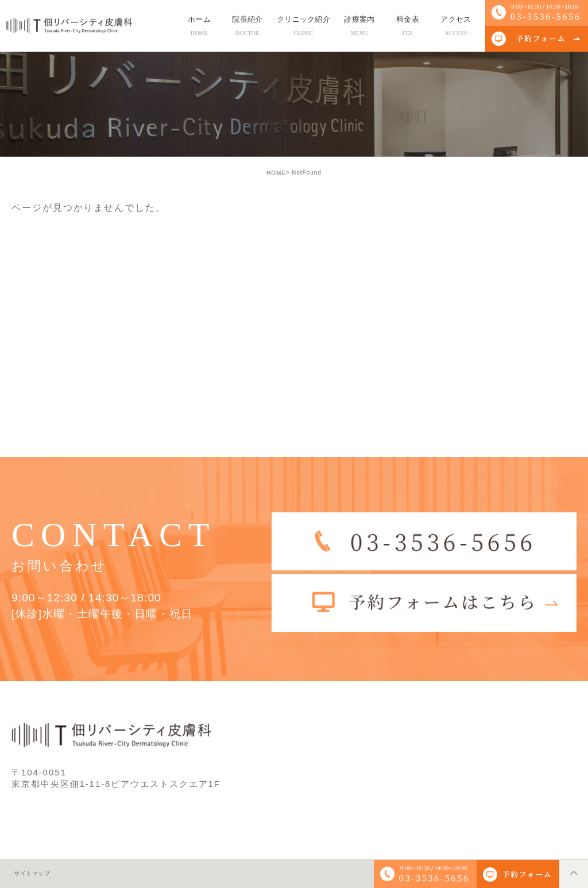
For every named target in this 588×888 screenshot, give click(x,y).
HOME (276, 173)
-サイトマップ (31, 874)
